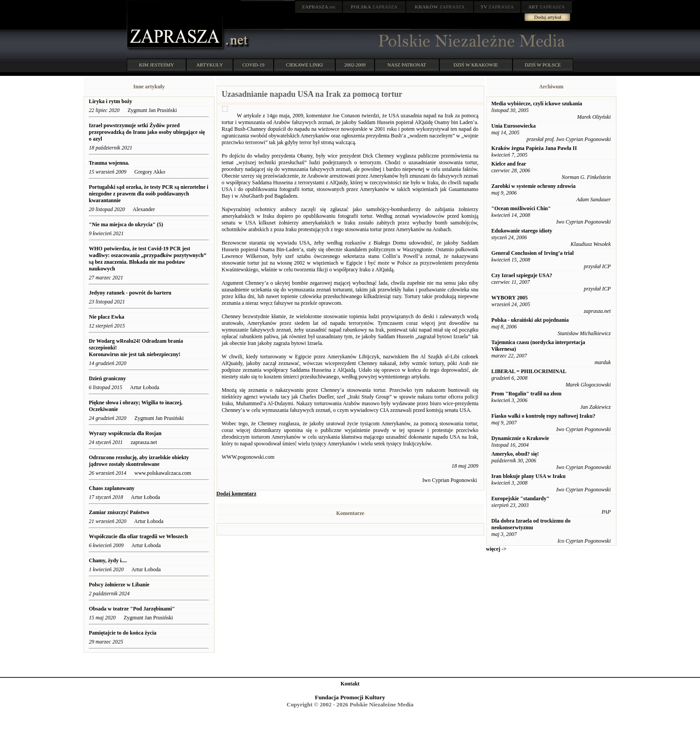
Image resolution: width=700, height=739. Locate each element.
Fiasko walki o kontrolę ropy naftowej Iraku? (544, 416)
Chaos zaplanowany (112, 488)
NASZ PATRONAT (407, 65)
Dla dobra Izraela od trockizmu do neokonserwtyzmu (531, 524)
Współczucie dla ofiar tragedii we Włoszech (139, 536)
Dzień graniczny (107, 378)
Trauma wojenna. (109, 163)
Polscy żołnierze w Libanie (119, 585)
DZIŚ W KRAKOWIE (476, 65)
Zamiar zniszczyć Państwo (119, 512)
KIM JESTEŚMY (156, 65)
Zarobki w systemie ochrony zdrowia (534, 186)
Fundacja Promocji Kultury (350, 697)
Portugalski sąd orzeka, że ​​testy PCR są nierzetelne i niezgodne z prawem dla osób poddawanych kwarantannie (149, 194)
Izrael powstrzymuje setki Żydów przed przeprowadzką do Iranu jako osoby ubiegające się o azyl (147, 132)
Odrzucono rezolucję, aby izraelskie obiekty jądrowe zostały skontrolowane (139, 461)
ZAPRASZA (374, 7)
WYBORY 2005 (510, 298)
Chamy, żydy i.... (108, 560)
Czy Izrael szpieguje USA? (522, 275)
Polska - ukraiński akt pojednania (530, 320)
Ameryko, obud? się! (515, 454)
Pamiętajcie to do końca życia (123, 633)
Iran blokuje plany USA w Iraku (529, 476)
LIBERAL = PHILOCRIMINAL (529, 371)
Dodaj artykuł (548, 17)
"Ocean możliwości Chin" (521, 208)
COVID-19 (254, 65)
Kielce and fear (509, 164)
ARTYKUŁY (210, 65)
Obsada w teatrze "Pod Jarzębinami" (132, 609)
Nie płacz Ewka (107, 317)
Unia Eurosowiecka (514, 126)
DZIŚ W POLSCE (543, 65)
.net (319, 7)
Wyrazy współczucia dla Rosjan (125, 433)
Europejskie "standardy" (521, 498)
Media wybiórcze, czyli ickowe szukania (537, 104)
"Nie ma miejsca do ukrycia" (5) (126, 224)
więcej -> (496, 549)
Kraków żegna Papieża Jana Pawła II (534, 148)
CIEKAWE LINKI (305, 65)
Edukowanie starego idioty (522, 231)
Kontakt (350, 684)
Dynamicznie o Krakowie (520, 438)
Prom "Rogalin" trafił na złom (527, 394)
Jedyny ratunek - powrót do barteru (131, 293)
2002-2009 (355, 65)
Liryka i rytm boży (110, 101)
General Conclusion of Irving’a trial (533, 253)
